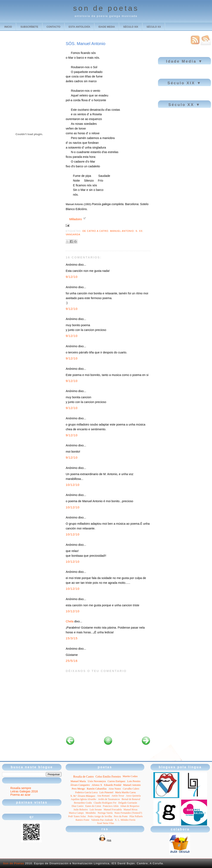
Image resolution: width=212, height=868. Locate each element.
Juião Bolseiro (81, 810)
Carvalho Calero (131, 789)
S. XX (139, 231)
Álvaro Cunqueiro (80, 785)
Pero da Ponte (121, 816)
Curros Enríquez (117, 781)
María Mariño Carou (125, 792)
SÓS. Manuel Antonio (85, 44)
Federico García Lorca (86, 792)
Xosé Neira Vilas (106, 823)
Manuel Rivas (131, 810)
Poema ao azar (20, 795)
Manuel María (78, 781)
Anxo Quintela (133, 796)
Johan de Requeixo (130, 806)
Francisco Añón (111, 806)
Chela (69, 621)
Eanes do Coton (93, 806)
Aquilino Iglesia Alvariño (84, 799)
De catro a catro (95, 231)
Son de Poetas (14, 863)
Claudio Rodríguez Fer (105, 803)
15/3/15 (72, 638)
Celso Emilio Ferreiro (108, 777)
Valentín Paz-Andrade (102, 820)
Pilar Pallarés (136, 816)
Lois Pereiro (134, 781)
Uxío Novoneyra (97, 781)
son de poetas (106, 8)
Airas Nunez (115, 789)
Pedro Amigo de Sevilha (100, 816)
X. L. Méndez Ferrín (125, 820)
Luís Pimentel (106, 792)
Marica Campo (76, 813)
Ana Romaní (103, 796)
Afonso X (97, 785)
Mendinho (91, 813)
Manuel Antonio (122, 231)
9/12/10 (72, 277)
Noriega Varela (105, 813)
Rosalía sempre (21, 788)
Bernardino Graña (83, 803)
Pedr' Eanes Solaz (77, 816)
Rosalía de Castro (84, 777)
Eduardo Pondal (113, 785)
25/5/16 (72, 661)
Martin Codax (130, 776)
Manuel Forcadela (113, 810)
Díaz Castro (78, 806)
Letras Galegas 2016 (24, 791)
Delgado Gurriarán (128, 803)
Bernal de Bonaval (131, 799)
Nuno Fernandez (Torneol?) (128, 813)
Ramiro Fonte (82, 820)
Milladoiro (75, 219)
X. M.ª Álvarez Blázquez (83, 796)
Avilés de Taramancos (109, 799)
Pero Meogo (78, 789)
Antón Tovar (118, 796)
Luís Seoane (96, 810)
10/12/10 (73, 485)
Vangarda (73, 234)
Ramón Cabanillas (97, 789)
